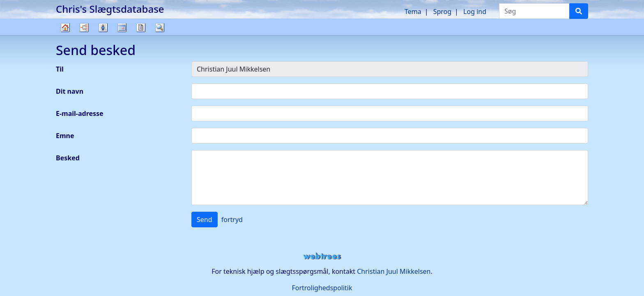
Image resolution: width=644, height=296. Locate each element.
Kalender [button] (122, 28)
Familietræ (65, 35)
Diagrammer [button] (84, 28)
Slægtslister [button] (103, 28)
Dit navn (70, 91)
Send (205, 220)
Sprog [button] (442, 12)
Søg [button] (160, 28)
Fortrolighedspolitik (322, 288)
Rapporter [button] (141, 28)
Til (60, 69)
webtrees (322, 256)
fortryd (232, 220)
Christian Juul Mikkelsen (394, 271)
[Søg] (579, 11)
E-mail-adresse (80, 113)
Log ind (475, 12)
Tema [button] (413, 12)
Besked (68, 158)
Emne (65, 136)
